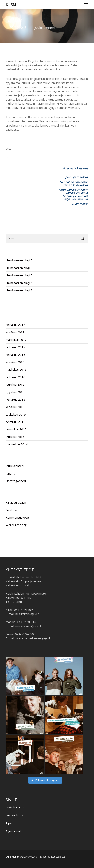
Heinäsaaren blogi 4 (19, 283)
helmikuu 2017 (15, 347)
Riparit (10, 473)
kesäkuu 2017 (15, 332)
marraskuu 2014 (17, 444)
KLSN (11, 5)
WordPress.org (16, 525)
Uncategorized (16, 481)
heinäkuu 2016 (15, 355)
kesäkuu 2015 (15, 407)
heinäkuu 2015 (15, 399)
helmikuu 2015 (15, 422)
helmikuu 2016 (15, 377)
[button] (86, 5)
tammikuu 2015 (16, 429)
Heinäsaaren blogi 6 (19, 268)
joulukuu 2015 (15, 384)
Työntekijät (13, 831)
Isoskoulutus (14, 815)
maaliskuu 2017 (16, 340)
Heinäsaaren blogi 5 (19, 275)
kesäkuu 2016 (15, 362)
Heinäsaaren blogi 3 (19, 290)
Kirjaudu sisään (16, 502)
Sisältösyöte (14, 510)
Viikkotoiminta (15, 807)
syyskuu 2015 (15, 392)
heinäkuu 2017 (15, 325)
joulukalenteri (45, 28)
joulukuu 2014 (15, 437)
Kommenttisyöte (17, 517)
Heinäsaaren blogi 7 (19, 260)
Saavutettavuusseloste (53, 857)
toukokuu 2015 (16, 414)
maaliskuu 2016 (16, 369)
